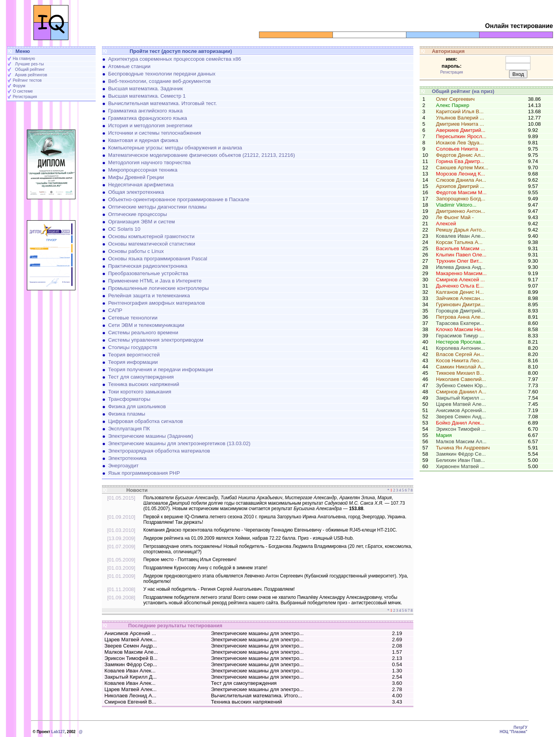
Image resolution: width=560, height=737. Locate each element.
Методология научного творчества (149, 162)
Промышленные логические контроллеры (158, 288)
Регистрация (25, 97)
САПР (115, 310)
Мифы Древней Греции (136, 177)
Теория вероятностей (134, 355)
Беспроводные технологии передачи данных (162, 74)
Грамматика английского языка (145, 111)
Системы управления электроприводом (156, 340)
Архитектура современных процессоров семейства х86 (175, 59)
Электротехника (127, 458)
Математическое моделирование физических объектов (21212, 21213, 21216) (201, 155)
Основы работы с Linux (136, 251)
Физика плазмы (127, 414)
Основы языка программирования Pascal (158, 259)
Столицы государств (133, 347)
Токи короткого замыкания (140, 392)
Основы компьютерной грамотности (151, 236)
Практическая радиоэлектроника (148, 266)
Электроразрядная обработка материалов (159, 451)
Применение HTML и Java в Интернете (155, 281)
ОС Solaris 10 (124, 229)
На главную (24, 58)
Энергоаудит (123, 466)
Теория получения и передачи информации (161, 369)
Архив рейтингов (31, 75)
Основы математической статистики (152, 244)
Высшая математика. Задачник (146, 89)
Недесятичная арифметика (141, 185)
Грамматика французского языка (148, 118)
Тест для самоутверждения (141, 377)
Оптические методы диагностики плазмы (157, 207)
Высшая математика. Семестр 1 (147, 96)
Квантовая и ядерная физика (143, 140)
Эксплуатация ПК (129, 429)
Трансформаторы (129, 399)
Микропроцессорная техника (143, 170)
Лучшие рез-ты (30, 64)
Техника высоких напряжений (144, 384)
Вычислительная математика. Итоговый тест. (163, 103)
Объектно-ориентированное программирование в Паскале (179, 199)
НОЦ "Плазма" (514, 732)
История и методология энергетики (150, 125)
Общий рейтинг (30, 69)
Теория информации (133, 362)
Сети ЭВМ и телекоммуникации (146, 325)
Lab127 (58, 732)
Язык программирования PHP (144, 473)
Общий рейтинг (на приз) (462, 91)
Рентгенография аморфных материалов (157, 303)
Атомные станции (129, 66)
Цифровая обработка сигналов (146, 421)
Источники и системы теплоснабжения (155, 133)
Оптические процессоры (137, 214)
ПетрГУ (520, 727)
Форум (19, 86)
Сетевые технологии (133, 318)
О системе (23, 91)
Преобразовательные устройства (148, 273)
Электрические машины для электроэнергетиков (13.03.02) (179, 443)
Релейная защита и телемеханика (149, 296)
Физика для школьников (137, 406)
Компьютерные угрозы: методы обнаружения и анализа (175, 148)
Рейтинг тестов (27, 80)
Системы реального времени (143, 333)
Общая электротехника (136, 192)
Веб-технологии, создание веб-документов (159, 81)
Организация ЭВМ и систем (142, 222)
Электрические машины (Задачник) (151, 436)
